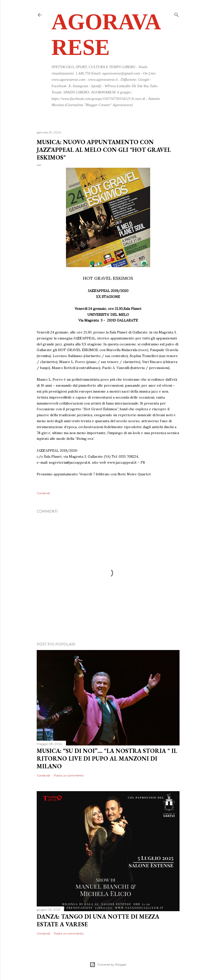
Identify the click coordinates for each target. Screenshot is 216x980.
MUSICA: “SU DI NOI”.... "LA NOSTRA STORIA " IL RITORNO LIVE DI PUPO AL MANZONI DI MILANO (107, 758)
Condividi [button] (43, 493)
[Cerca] (177, 14)
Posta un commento (69, 775)
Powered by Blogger (108, 965)
